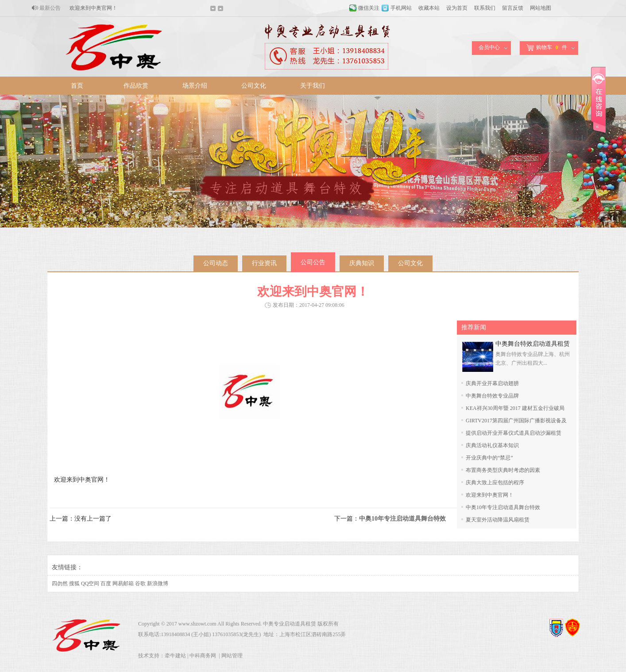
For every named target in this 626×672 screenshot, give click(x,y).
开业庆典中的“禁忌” (489, 458)
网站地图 (541, 8)
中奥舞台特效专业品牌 (492, 396)
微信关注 (369, 8)
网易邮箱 (123, 583)
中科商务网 (203, 656)
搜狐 (74, 583)
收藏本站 (429, 8)
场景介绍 (195, 86)
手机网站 (401, 8)
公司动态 (216, 263)
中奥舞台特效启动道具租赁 (533, 344)
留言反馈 (513, 8)
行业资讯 (264, 263)
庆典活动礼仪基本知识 (492, 445)
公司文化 (254, 86)
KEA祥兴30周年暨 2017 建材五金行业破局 (515, 408)
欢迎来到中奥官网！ (93, 8)
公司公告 (313, 262)
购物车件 (547, 48)
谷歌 (140, 583)
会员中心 (489, 47)
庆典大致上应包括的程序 (495, 483)
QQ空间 (90, 583)
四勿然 (60, 583)
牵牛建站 (175, 656)
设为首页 (457, 8)
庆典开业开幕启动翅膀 (492, 383)
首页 (77, 86)
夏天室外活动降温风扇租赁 (498, 520)
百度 (106, 583)
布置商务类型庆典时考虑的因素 (503, 470)
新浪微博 (158, 583)
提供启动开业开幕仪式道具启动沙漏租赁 (514, 433)
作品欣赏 (136, 86)
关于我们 (313, 86)
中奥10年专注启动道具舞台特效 (503, 507)
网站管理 (232, 656)
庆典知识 (362, 263)
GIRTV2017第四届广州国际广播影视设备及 (516, 421)
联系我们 (485, 8)
